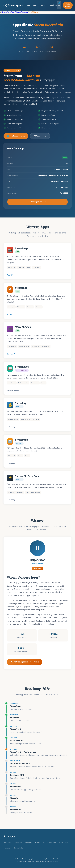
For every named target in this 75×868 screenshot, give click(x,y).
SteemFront (25, 5)
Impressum (7, 848)
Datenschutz (18, 848)
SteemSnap (18, 842)
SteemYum (28, 842)
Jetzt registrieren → (38, 203)
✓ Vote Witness (68, 5)
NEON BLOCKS (40, 842)
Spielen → (11, 355)
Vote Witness (33, 12)
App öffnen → (12, 276)
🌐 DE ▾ (59, 5)
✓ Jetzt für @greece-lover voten (25, 663)
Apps (35, 5)
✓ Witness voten (40, 137)
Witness (43, 5)
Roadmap (53, 5)
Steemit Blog (52, 842)
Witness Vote (63, 842)
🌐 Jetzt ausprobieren (16, 137)
